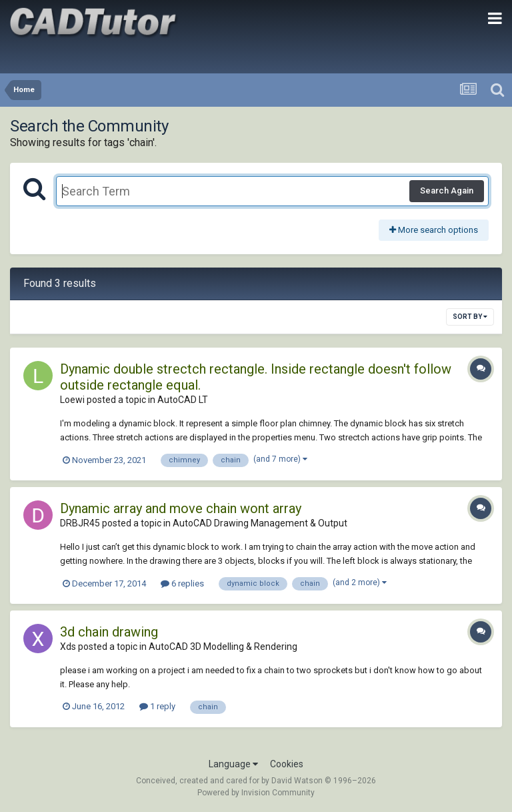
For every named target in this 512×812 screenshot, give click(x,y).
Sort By (470, 317)
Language (233, 764)
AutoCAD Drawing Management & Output (260, 523)
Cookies (287, 764)
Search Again (447, 190)
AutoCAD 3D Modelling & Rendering (223, 647)
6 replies (182, 583)
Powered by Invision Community (256, 793)
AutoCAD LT (183, 400)
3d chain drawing (109, 632)
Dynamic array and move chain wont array (181, 508)
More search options (434, 230)
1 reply (157, 706)
